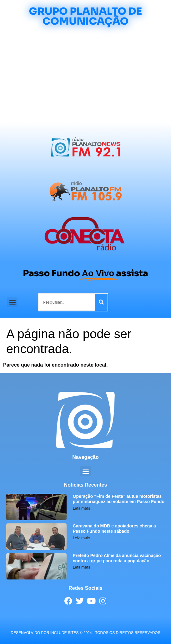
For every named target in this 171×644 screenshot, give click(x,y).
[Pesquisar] (101, 302)
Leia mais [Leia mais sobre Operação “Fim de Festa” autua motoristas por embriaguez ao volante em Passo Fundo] (82, 508)
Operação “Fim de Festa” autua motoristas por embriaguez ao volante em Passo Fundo (119, 499)
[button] (12, 302)
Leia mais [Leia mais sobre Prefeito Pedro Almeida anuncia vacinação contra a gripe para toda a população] (82, 567)
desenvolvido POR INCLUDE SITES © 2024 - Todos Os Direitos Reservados (85, 633)
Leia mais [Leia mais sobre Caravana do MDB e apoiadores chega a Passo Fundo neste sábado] (82, 538)
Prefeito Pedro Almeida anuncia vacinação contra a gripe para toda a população (117, 558)
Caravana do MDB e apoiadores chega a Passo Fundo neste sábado (114, 529)
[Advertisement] (85, 76)
